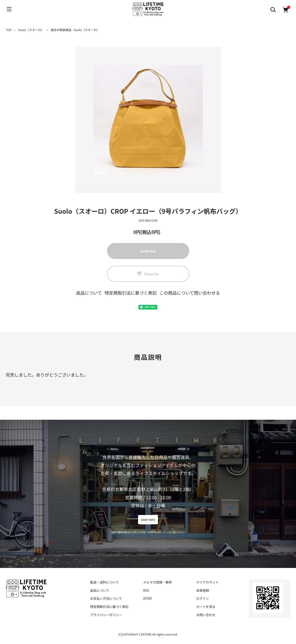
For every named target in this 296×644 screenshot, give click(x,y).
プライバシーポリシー (106, 615)
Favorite (148, 274)
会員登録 (203, 590)
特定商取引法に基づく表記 (131, 293)
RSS (146, 590)
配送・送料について (105, 582)
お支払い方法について (106, 598)
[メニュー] (9, 9)
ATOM (147, 598)
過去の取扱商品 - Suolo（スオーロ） (75, 30)
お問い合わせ (206, 615)
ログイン (203, 598)
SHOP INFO (148, 520)
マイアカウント (207, 582)
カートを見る (206, 607)
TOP (9, 30)
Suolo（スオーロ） (31, 30)
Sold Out (148, 251)
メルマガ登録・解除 (157, 582)
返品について (89, 293)
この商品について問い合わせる (190, 293)
